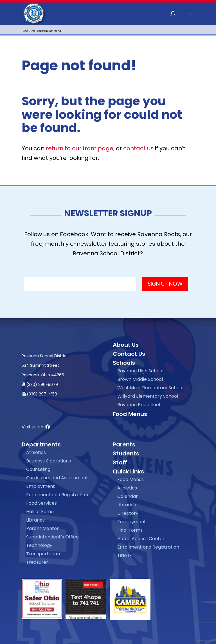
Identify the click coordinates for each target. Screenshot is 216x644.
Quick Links (128, 471)
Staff (120, 462)
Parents (124, 444)
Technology (39, 545)
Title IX (125, 555)
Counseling (38, 469)
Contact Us (129, 354)
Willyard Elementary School (148, 396)
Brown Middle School (140, 379)
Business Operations (49, 461)
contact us (138, 148)
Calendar (128, 496)
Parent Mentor (42, 528)
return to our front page (80, 148)
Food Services (41, 503)
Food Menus (130, 414)
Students (126, 453)
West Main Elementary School (150, 388)
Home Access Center (141, 539)
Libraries (35, 520)
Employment (40, 486)
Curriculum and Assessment (57, 478)
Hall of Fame (40, 512)
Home (25, 31)
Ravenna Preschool (139, 405)
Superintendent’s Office (52, 537)
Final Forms (130, 530)
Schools (124, 363)
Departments (41, 444)
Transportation (43, 554)
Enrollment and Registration (57, 495)
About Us (126, 345)
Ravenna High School (140, 371)
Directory (128, 513)
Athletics (36, 452)
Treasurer (37, 562)
